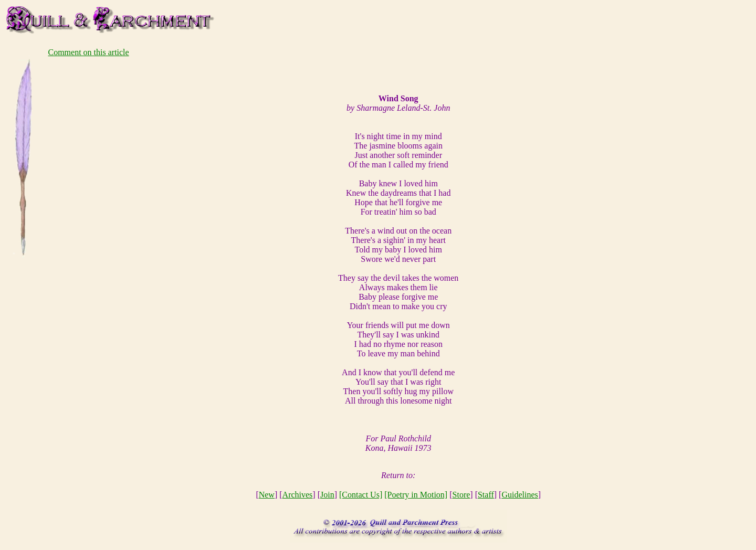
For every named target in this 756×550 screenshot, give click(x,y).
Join (327, 495)
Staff (486, 495)
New (267, 495)
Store (461, 495)
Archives (298, 495)
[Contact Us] (361, 495)
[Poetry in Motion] (416, 495)
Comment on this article (88, 52)
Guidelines (519, 495)
